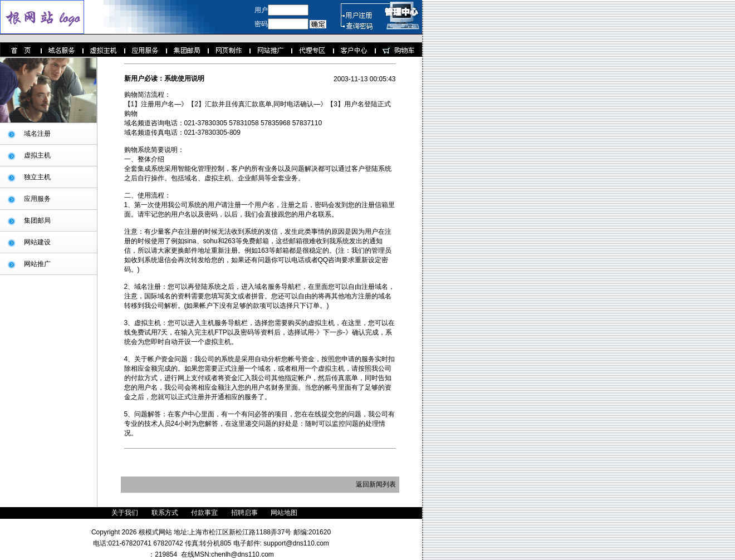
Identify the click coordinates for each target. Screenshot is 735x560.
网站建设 (37, 242)
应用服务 (37, 199)
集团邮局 (37, 220)
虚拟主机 (37, 155)
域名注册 (37, 134)
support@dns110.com (295, 543)
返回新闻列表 (376, 484)
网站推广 (37, 264)
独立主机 (37, 177)
